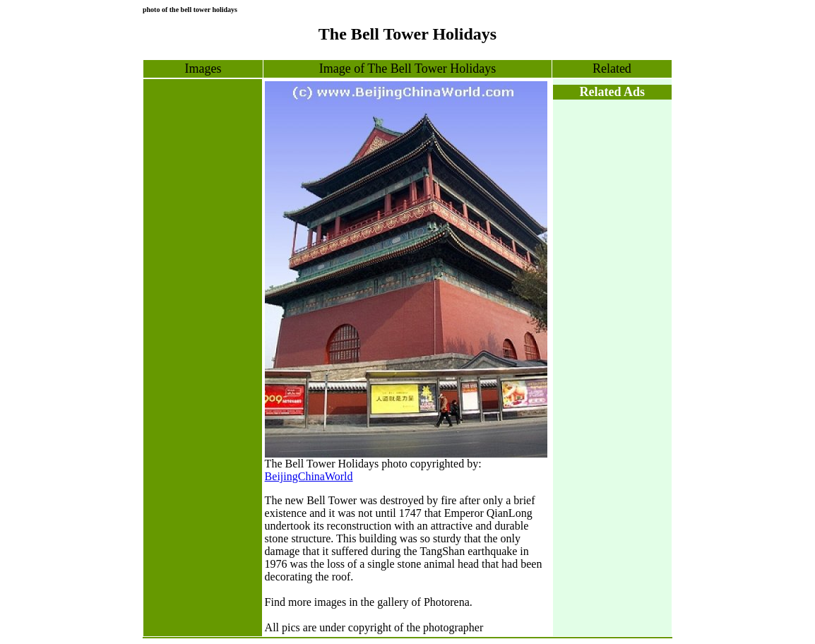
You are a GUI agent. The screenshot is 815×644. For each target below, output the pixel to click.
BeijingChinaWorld (309, 476)
